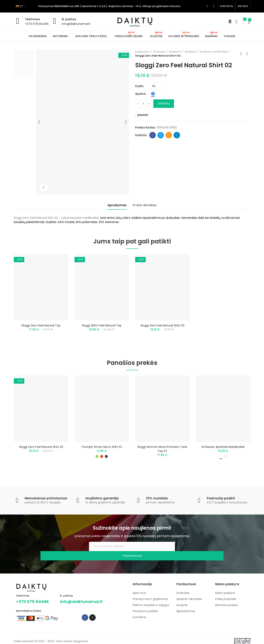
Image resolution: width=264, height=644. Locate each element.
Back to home (242, 54)
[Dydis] (157, 86)
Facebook (152, 135)
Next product (247, 54)
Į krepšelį (164, 104)
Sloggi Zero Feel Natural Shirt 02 (162, 325)
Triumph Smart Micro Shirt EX (102, 450)
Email (169, 135)
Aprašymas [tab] (117, 205)
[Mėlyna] (153, 94)
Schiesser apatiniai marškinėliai (223, 450)
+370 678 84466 (37, 24)
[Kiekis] (143, 104)
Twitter (161, 135)
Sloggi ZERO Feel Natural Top (102, 325)
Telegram (177, 135)
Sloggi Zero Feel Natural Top (41, 325)
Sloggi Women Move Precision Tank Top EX (162, 452)
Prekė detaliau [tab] (145, 205)
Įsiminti (143, 115)
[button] (227, 6)
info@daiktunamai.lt (76, 24)
